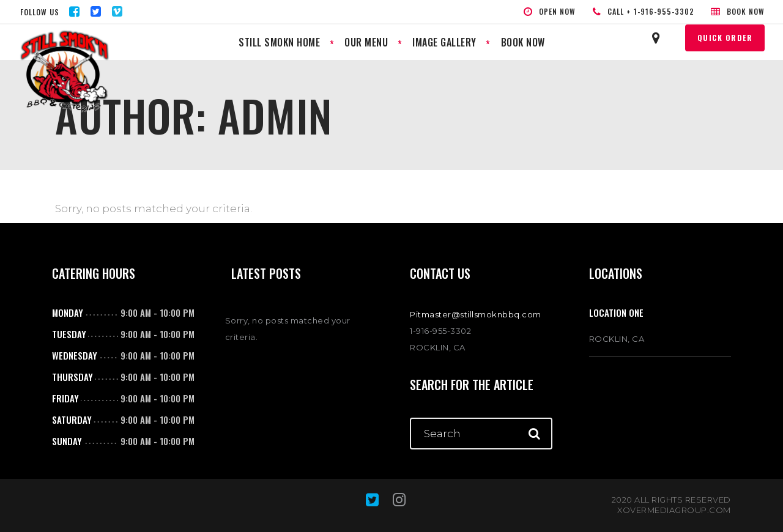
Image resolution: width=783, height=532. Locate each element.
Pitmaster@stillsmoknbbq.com (476, 314)
